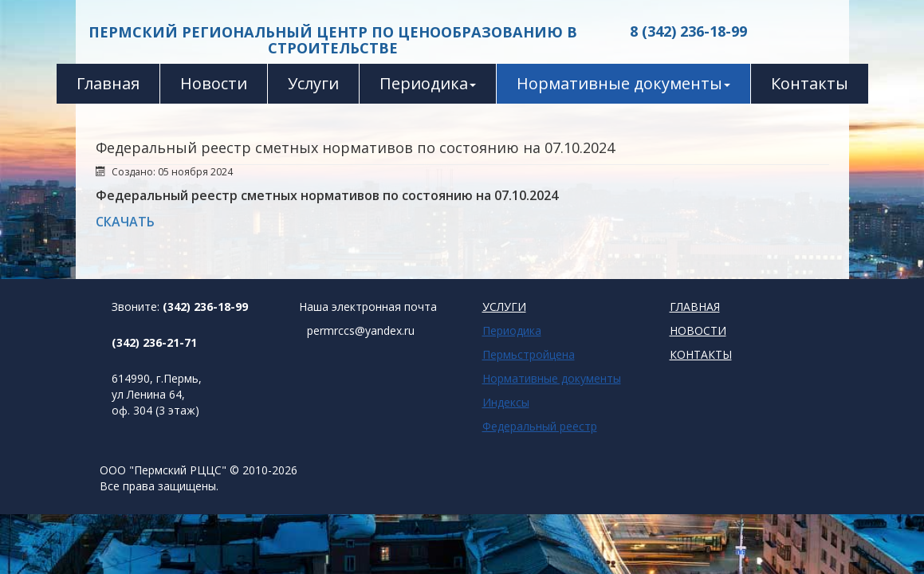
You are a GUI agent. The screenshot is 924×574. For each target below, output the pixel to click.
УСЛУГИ (504, 307)
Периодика (428, 83)
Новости (214, 83)
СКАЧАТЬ (125, 222)
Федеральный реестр (540, 426)
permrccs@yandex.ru (361, 330)
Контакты (810, 83)
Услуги (313, 83)
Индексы (506, 402)
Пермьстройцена (529, 354)
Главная (108, 83)
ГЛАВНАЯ (695, 307)
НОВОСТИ (698, 330)
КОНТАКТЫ (701, 354)
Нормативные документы (623, 83)
